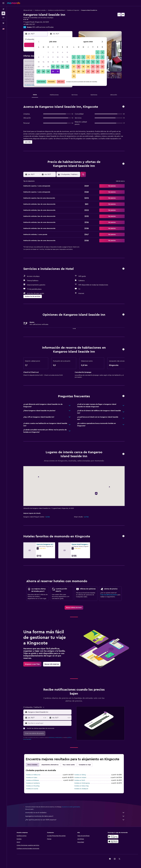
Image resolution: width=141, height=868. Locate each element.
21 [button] (43, 67)
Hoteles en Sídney (80, 775)
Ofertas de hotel (28, 10)
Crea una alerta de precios (109, 595)
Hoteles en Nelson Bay (82, 786)
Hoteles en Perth (80, 780)
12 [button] (67, 57)
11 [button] (62, 57)
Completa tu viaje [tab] (85, 765)
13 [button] (39, 62)
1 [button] (48, 52)
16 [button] (53, 62)
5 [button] (67, 52)
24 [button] (58, 67)
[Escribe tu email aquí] (49, 723)
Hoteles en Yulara (32, 778)
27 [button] (39, 71)
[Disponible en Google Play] (113, 837)
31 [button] (58, 71)
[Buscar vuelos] (3, 9)
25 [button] (62, 67)
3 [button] (58, 52)
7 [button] (43, 57)
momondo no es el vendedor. (75, 813)
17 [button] (58, 62)
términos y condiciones (55, 737)
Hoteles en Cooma (32, 789)
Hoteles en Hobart (80, 778)
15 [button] (48, 62)
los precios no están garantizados (71, 807)
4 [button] (63, 52)
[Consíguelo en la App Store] (113, 841)
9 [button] (53, 57)
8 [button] (48, 57)
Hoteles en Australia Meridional (56, 10)
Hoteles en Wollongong (82, 783)
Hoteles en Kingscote (73, 10)
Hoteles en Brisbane (32, 780)
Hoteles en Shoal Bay (33, 786)
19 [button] (67, 62)
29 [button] (48, 71)
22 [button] (48, 67)
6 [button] (39, 57)
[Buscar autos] (3, 18)
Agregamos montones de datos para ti (75, 816)
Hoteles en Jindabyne (81, 789)
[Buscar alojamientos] (3, 13)
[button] (3, 3)
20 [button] (39, 67)
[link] (74, 608)
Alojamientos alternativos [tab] (50, 765)
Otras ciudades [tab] (32, 765)
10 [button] (58, 57)
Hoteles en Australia (40, 10)
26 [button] (67, 67)
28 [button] (43, 71)
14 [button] (43, 62)
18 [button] (63, 62)
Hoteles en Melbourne (33, 775)
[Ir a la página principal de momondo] (14, 3)
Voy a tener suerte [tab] (69, 765)
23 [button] (53, 67)
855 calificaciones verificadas (43, 27)
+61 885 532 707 (29, 24)
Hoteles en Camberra (33, 783)
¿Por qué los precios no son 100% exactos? (75, 820)
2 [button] (53, 52)
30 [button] (53, 71)
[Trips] (3, 23)
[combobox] (49, 712)
